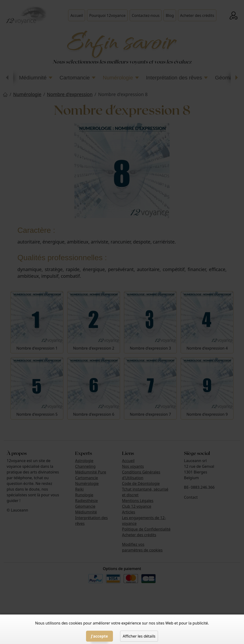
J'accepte (99, 636)
